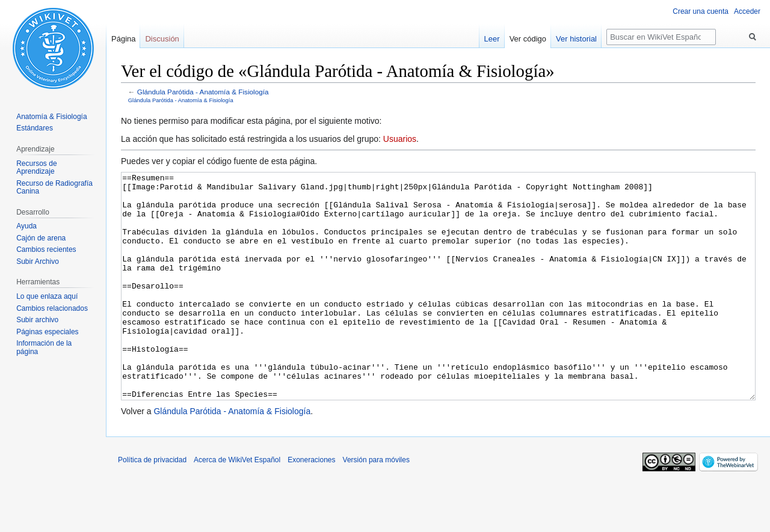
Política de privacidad (152, 505)
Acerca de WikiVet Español (237, 505)
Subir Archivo (38, 261)
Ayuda (26, 226)
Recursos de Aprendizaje (36, 168)
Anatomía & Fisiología (51, 117)
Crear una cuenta (701, 11)
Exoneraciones (311, 505)
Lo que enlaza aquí (47, 296)
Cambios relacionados (52, 308)
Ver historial (576, 39)
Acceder (747, 11)
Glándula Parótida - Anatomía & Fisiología (203, 92)
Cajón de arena (41, 238)
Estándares (35, 128)
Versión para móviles (376, 505)
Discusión (162, 39)
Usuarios (400, 139)
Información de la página (44, 347)
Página (123, 39)
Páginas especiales (47, 332)
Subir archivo (37, 320)
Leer (492, 39)
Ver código (528, 39)
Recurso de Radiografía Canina (54, 188)
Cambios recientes (46, 249)
